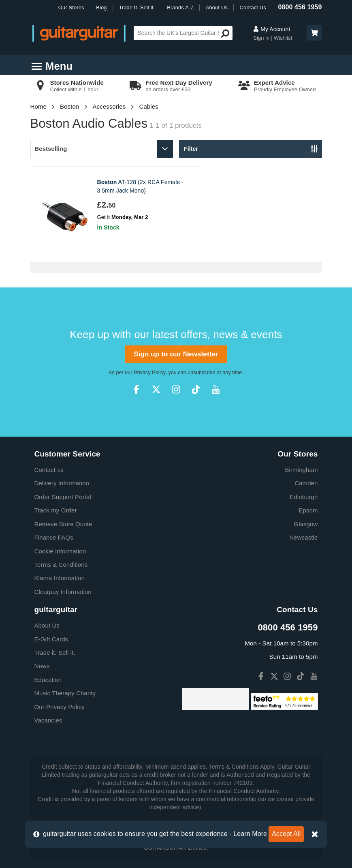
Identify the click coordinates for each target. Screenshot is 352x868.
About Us (217, 8)
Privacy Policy (149, 373)
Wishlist (283, 38)
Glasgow (306, 524)
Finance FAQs (54, 537)
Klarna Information (60, 578)
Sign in (262, 38)
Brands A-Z (180, 8)
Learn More (250, 834)
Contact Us (253, 8)
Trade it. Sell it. (55, 653)
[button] (314, 33)
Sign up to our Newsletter (176, 354)
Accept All (286, 834)
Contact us (49, 470)
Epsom (308, 510)
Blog (101, 8)
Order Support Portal (63, 497)
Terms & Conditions (61, 565)
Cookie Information (60, 551)
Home (38, 106)
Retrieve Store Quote (63, 524)
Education (48, 680)
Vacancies (48, 720)
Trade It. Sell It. (137, 8)
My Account (272, 29)
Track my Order (56, 510)
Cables (148, 106)
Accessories (109, 106)
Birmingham (301, 470)
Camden (306, 483)
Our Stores (71, 8)
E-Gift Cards (51, 639)
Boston (69, 106)
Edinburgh (304, 497)
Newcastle (303, 537)
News (42, 666)
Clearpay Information (63, 592)
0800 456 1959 (300, 7)
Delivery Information (62, 483)
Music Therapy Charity (65, 693)
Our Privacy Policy (60, 707)
